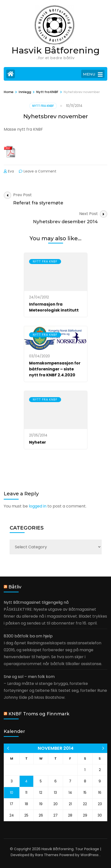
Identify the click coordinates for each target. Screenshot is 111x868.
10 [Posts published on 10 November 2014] (12, 793)
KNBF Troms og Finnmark (39, 714)
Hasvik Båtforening (55, 50)
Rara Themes (47, 855)
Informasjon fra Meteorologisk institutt (54, 307)
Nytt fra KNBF (43, 106)
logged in (38, 506)
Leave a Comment (40, 171)
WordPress (90, 855)
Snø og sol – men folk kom (29, 677)
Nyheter (37, 442)
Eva (11, 171)
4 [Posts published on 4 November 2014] (26, 781)
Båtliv (15, 587)
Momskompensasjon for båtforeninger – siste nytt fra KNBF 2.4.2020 (55, 369)
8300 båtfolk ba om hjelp (28, 636)
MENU (93, 74)
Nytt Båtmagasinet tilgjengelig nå (36, 602)
